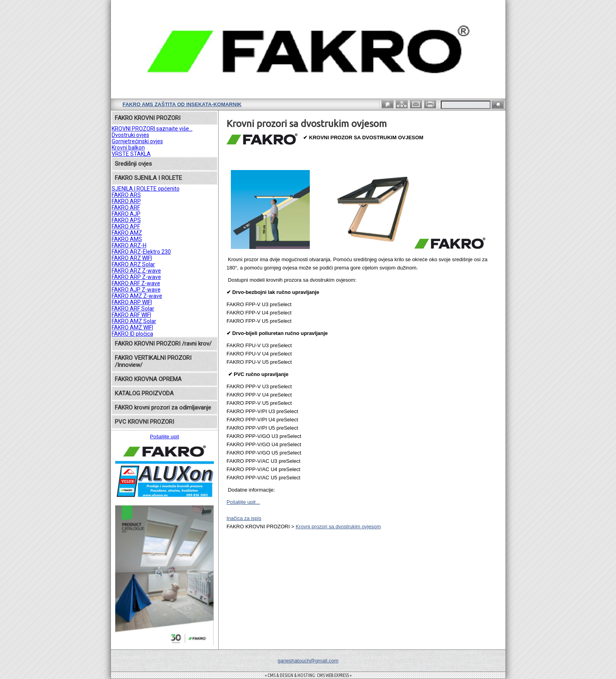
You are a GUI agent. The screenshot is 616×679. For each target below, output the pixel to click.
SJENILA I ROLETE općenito (146, 189)
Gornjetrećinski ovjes (137, 141)
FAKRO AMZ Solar (134, 321)
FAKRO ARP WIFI (132, 302)
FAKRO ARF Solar (133, 309)
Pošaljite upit (165, 437)
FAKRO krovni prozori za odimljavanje (163, 408)
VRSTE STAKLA (131, 154)
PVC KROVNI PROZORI (144, 422)
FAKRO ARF (126, 208)
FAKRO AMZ (127, 233)
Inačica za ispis (244, 518)
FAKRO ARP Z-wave (136, 277)
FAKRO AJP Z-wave (136, 290)
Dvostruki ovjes (130, 135)
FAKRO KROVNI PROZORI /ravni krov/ (163, 344)
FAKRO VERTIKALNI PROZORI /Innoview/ (153, 361)
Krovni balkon (128, 148)
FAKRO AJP (126, 214)
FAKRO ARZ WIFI (132, 258)
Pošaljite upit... (243, 502)
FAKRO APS (126, 220)
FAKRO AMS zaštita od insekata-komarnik (182, 104)
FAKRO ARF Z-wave (136, 283)
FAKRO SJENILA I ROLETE (148, 178)
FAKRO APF (126, 226)
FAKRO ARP (126, 201)
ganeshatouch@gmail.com (308, 661)
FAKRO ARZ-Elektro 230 (141, 252)
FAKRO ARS (126, 195)
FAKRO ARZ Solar (133, 264)
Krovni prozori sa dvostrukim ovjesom (338, 527)
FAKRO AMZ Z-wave (137, 296)
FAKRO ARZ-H (129, 245)
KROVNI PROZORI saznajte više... (152, 129)
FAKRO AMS (127, 239)
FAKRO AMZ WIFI (132, 327)
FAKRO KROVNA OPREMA (148, 379)
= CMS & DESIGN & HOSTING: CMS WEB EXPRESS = (308, 675)
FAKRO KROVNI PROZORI (148, 118)
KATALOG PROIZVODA (144, 393)
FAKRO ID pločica (132, 334)
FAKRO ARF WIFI (131, 315)
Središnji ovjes (133, 164)
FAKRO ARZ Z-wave (136, 271)
